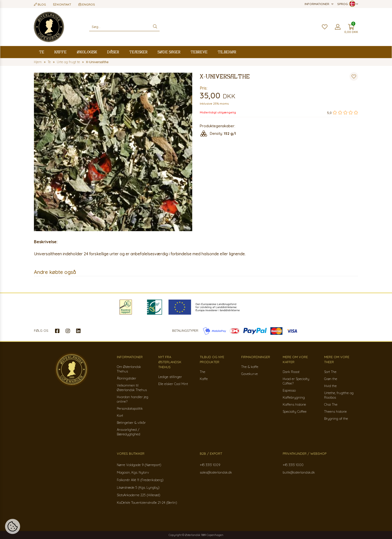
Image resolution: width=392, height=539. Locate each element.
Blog (40, 4)
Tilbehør (227, 52)
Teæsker (138, 52)
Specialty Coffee (295, 411)
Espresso (289, 390)
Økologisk (87, 52)
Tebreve (199, 52)
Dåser (113, 52)
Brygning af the (336, 419)
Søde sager (169, 52)
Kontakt (62, 4)
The (203, 372)
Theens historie (335, 411)
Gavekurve (250, 374)
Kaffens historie (294, 404)
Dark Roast (291, 372)
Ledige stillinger (170, 377)
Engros (87, 4)
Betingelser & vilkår (131, 423)
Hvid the (330, 386)
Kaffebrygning (294, 397)
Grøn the (331, 379)
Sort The (330, 372)
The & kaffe (250, 367)
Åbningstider (127, 378)
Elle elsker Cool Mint (173, 384)
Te (42, 52)
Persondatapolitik (130, 408)
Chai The (331, 404)
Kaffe (60, 52)
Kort (120, 416)
